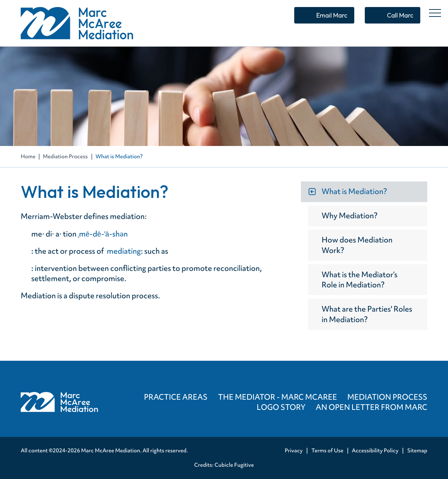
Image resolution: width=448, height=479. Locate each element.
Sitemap (417, 451)
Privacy (294, 451)
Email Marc (332, 15)
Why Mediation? (350, 216)
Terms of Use (327, 451)
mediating (124, 251)
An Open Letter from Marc (371, 407)
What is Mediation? (354, 191)
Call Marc (400, 15)
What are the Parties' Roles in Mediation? (367, 314)
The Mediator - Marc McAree (278, 397)
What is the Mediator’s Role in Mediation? (360, 280)
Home (28, 157)
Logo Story (281, 407)
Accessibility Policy (375, 451)
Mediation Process (65, 157)
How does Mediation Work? (357, 245)
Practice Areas (176, 397)
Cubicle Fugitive (234, 465)
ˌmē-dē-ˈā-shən (104, 234)
